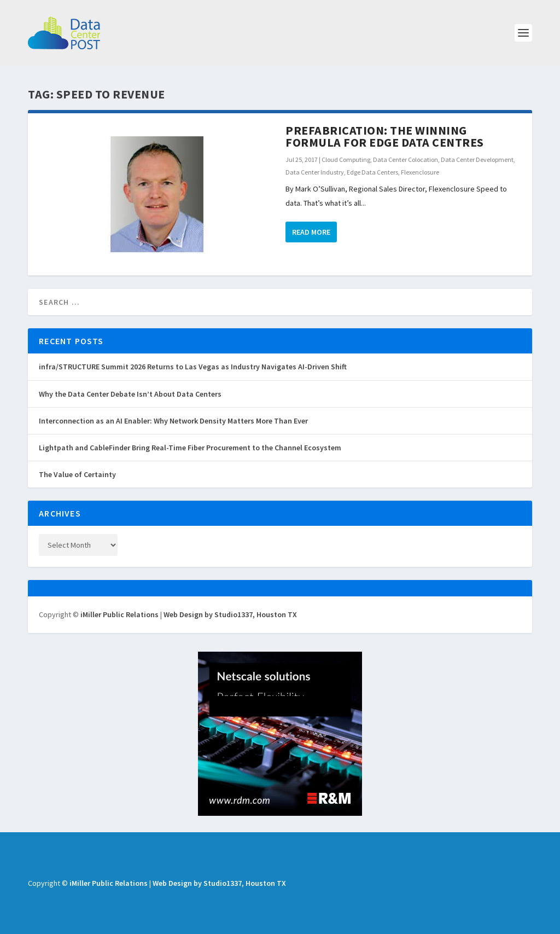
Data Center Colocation (406, 159)
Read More (311, 232)
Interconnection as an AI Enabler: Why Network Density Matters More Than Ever (173, 421)
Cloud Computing (346, 159)
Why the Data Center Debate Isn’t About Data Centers (130, 394)
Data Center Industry (315, 172)
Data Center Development (477, 159)
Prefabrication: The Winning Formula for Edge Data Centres (385, 136)
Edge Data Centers (372, 172)
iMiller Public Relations (119, 614)
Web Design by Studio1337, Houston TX (230, 614)
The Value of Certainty (77, 474)
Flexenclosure (420, 172)
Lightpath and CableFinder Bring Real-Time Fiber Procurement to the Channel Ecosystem (190, 448)
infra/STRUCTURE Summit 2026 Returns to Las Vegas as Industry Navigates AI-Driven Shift (193, 367)
